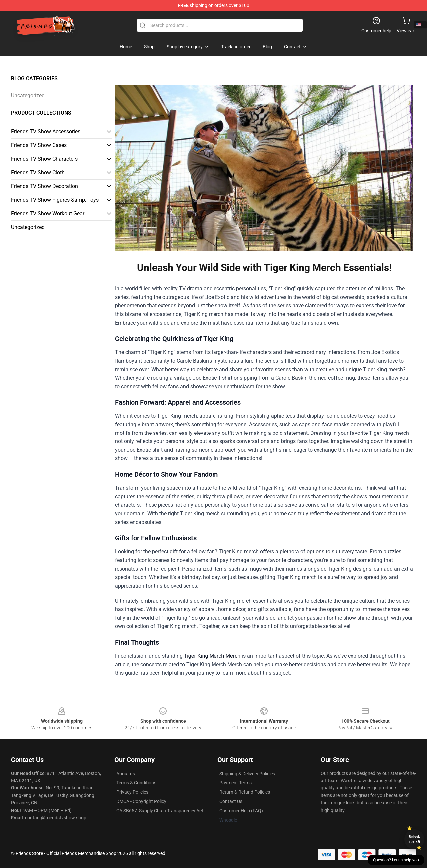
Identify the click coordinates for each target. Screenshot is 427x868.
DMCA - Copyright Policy (141, 801)
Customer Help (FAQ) (241, 811)
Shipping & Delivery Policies (247, 774)
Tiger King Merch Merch (212, 656)
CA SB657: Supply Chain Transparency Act (160, 811)
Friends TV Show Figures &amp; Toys (55, 200)
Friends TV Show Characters (44, 159)
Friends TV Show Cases (39, 145)
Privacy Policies (132, 792)
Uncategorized (28, 96)
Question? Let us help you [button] (396, 860)
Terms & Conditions (136, 783)
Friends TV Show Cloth (38, 173)
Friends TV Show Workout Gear (48, 213)
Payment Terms (236, 783)
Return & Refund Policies (245, 792)
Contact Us (231, 801)
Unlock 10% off (415, 839)
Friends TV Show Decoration (44, 186)
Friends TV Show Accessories (46, 132)
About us (126, 774)
